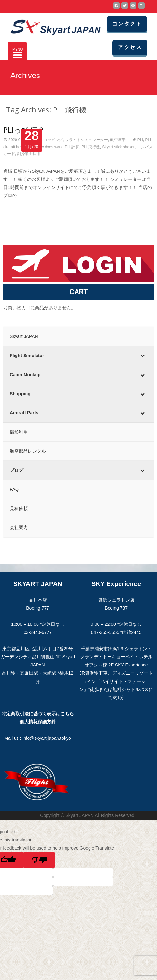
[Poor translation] (39, 860)
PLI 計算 (72, 147)
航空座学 (118, 140)
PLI (140, 140)
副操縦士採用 (29, 154)
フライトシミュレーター (87, 140)
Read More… (17, 208)
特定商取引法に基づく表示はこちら (38, 714)
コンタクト (127, 24)
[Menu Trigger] (17, 52)
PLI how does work (46, 147)
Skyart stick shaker (118, 147)
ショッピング (51, 140)
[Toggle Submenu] (142, 356)
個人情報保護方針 (38, 722)
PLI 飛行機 (91, 147)
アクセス (130, 47)
